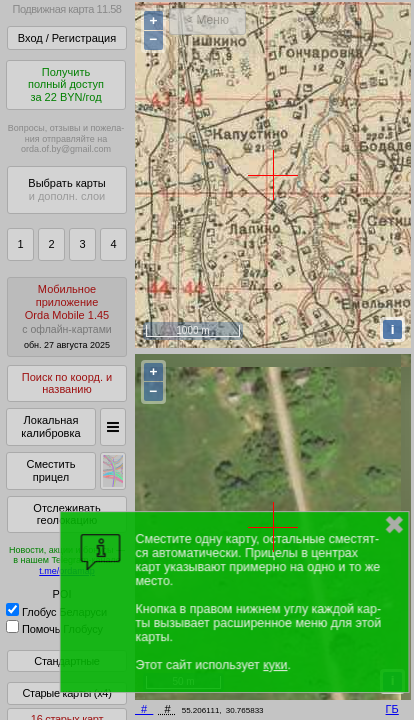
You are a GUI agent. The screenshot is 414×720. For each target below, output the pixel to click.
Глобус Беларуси (56, 612)
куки (275, 665)
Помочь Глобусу (54, 629)
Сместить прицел (50, 470)
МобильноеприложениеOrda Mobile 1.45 (67, 316)
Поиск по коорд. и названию (67, 383)
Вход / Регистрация (67, 38)
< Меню (207, 20)
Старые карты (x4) (66, 693)
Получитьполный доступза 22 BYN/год (66, 84)
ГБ (392, 709)
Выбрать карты (66, 189)
